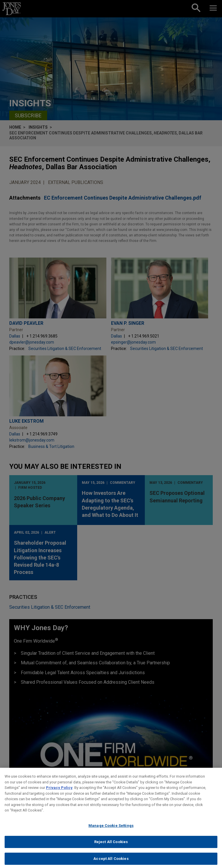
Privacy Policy (59, 793)
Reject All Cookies (111, 848)
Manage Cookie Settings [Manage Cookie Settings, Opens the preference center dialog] (111, 831)
